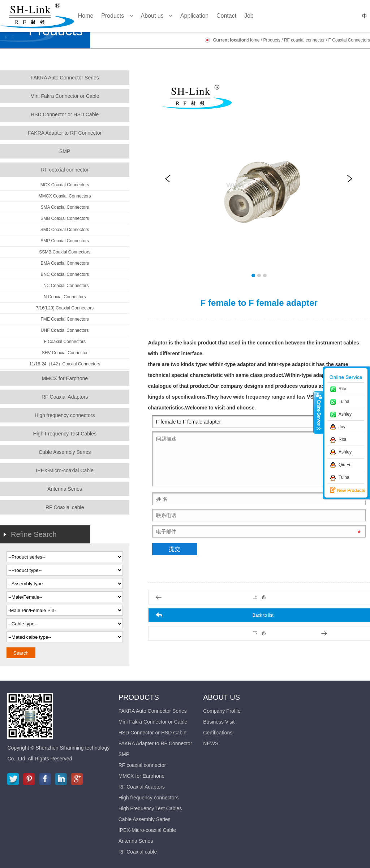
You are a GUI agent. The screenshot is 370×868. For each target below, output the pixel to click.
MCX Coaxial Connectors (65, 185)
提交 (175, 549)
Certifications (218, 733)
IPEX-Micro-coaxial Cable (65, 470)
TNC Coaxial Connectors (65, 286)
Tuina (344, 402)
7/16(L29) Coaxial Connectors (64, 308)
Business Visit (219, 722)
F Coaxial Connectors (349, 40)
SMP (65, 151)
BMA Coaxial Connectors (64, 263)
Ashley (345, 414)
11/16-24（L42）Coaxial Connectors (65, 364)
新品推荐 (342, 490)
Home (254, 40)
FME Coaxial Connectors (65, 319)
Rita (342, 389)
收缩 (318, 412)
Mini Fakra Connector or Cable (65, 96)
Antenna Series (65, 489)
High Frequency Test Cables (65, 434)
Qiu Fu (345, 465)
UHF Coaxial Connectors (65, 330)
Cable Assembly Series (65, 452)
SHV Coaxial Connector (65, 353)
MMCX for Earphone (65, 378)
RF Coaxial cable (65, 507)
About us (221, 697)
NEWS (211, 743)
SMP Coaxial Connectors (65, 241)
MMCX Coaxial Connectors (65, 196)
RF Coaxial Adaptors (65, 397)
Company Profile (222, 711)
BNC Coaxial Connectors (65, 274)
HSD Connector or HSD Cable (65, 114)
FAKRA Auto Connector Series (65, 78)
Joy (342, 427)
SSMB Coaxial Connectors (65, 252)
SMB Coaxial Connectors (65, 218)
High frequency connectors (65, 415)
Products (272, 40)
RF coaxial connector (304, 40)
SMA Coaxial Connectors (64, 207)
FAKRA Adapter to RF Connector (65, 133)
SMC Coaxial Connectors (65, 230)
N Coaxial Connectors (65, 297)
